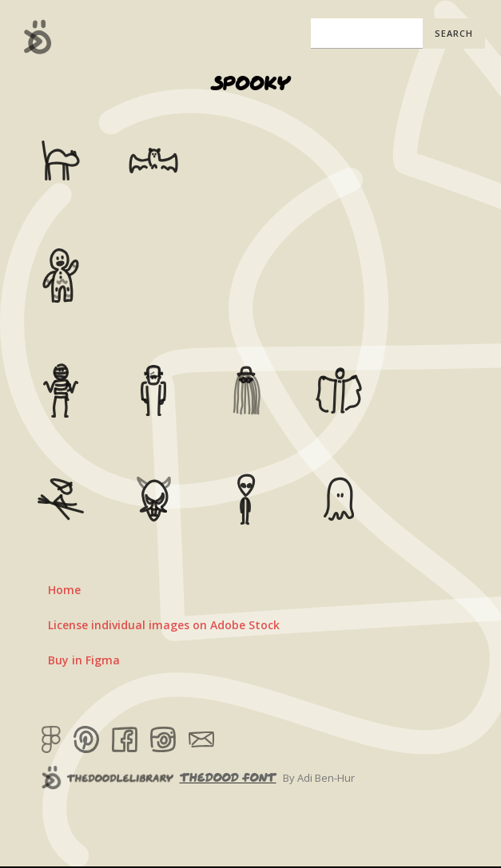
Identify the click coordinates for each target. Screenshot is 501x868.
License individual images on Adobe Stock (164, 625)
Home (64, 590)
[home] (34, 37)
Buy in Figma (84, 660)
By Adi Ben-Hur (319, 778)
